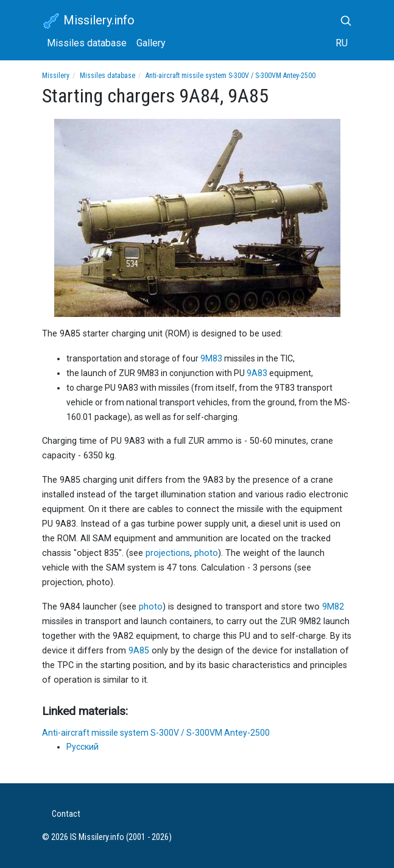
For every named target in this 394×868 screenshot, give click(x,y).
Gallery (151, 43)
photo (206, 553)
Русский (83, 747)
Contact (66, 814)
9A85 (139, 651)
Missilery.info (88, 21)
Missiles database (87, 43)
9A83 (257, 373)
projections (168, 553)
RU (342, 43)
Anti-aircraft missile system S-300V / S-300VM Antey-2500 (230, 76)
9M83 (211, 358)
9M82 (333, 607)
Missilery (56, 76)
